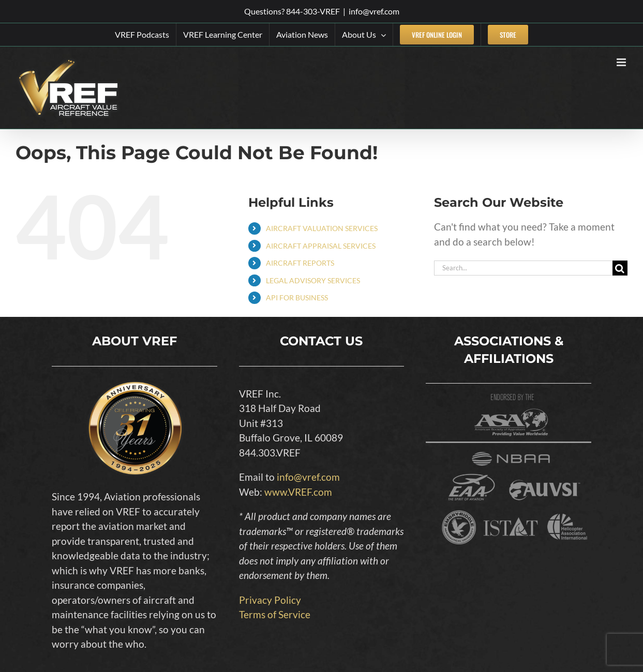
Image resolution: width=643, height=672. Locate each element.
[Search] (620, 268)
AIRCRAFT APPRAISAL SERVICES (321, 246)
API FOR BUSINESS (297, 297)
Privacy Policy (270, 600)
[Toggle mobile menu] (622, 62)
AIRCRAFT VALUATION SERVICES (322, 228)
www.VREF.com (298, 492)
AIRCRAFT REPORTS (300, 263)
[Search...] (523, 268)
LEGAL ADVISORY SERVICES (313, 280)
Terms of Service (275, 614)
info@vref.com (374, 11)
